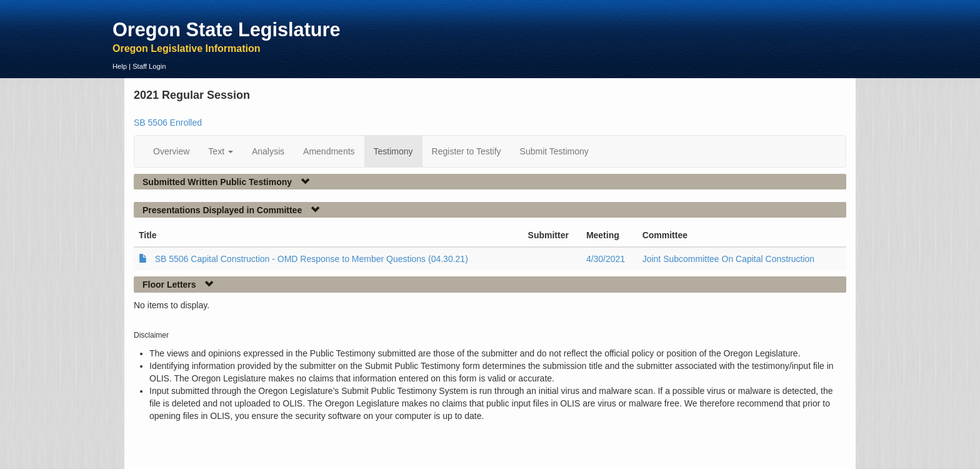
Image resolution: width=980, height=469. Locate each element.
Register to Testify (467, 151)
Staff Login (149, 66)
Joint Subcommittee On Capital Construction (728, 259)
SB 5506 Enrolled (168, 123)
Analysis (268, 151)
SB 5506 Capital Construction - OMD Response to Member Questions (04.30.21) (312, 259)
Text (221, 151)
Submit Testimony (554, 151)
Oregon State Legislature (227, 29)
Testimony (393, 151)
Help (120, 66)
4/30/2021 (606, 259)
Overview (171, 151)
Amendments (329, 151)
